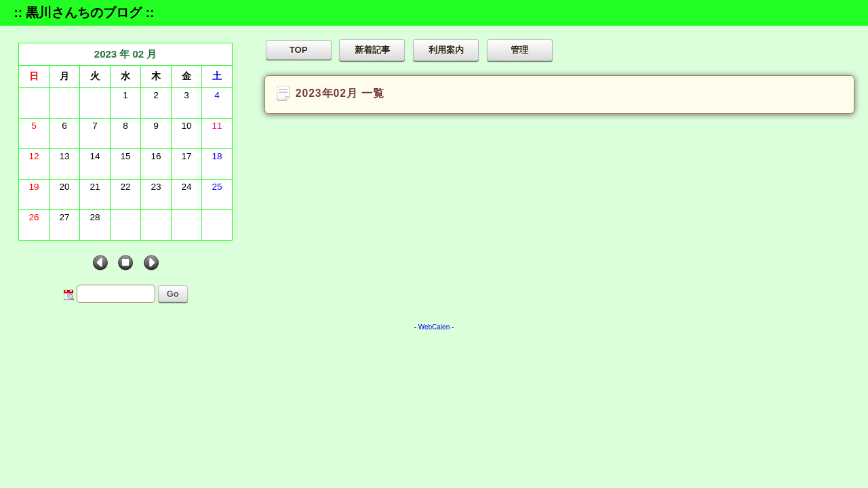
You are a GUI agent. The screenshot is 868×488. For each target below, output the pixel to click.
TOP (299, 50)
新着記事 (372, 50)
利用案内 (446, 50)
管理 (519, 50)
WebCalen (434, 327)
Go (173, 294)
